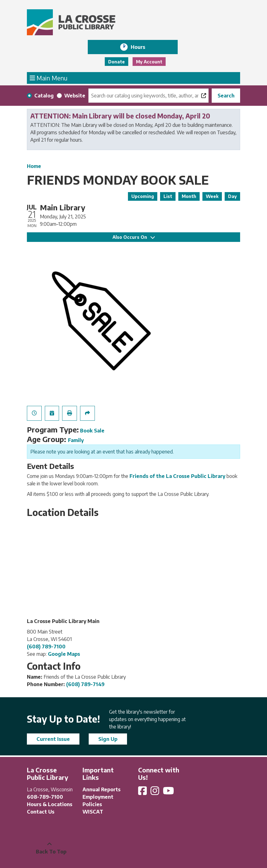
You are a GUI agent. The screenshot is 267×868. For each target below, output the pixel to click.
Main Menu (49, 78)
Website (75, 96)
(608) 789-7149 (85, 684)
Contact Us (41, 812)
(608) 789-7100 (46, 647)
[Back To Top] (49, 848)
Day (232, 196)
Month (189, 196)
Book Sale (92, 431)
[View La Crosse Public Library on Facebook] (143, 793)
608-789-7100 (45, 797)
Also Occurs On (134, 237)
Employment (98, 797)
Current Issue (53, 739)
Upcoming (143, 196)
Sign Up (108, 739)
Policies (92, 804)
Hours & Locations (50, 804)
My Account (149, 62)
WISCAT (93, 812)
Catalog (44, 96)
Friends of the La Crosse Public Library (177, 476)
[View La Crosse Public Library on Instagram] (155, 793)
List (168, 196)
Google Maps (64, 654)
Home (34, 166)
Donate (117, 62)
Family (76, 440)
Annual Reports (102, 789)
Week (212, 196)
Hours (142, 47)
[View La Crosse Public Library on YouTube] (169, 793)
